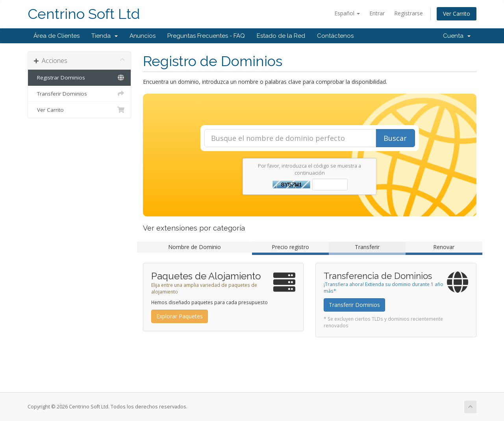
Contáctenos (335, 36)
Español (347, 13)
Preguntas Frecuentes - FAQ (206, 36)
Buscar (395, 138)
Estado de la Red (281, 36)
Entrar (377, 13)
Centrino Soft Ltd (84, 14)
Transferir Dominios (79, 94)
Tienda (105, 36)
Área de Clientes (57, 36)
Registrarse (409, 13)
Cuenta (457, 36)
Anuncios (143, 36)
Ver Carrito (457, 14)
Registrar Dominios (79, 78)
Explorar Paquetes (180, 316)
